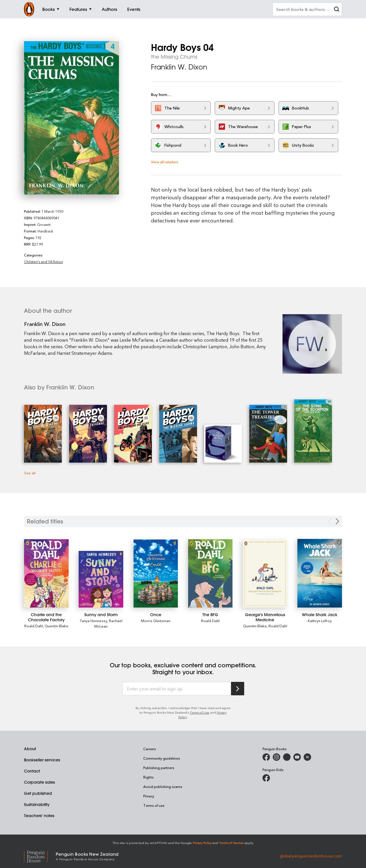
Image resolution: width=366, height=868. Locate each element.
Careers (150, 749)
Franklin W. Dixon (179, 67)
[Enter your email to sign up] (177, 689)
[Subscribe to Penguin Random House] (238, 689)
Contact (32, 771)
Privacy (149, 796)
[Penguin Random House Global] (40, 856)
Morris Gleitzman (156, 621)
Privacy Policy (202, 843)
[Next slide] (337, 521)
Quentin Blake (56, 626)
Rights (148, 777)
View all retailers (165, 162)
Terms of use (154, 805)
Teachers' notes (39, 816)
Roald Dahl (34, 626)
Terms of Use (200, 712)
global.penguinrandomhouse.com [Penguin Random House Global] (311, 856)
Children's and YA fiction (43, 262)
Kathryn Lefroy (320, 621)
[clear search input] (337, 10)
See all (30, 473)
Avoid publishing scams (163, 787)
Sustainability (37, 805)
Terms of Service (231, 843)
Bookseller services (42, 760)
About (30, 749)
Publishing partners (159, 768)
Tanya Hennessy (94, 621)
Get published (38, 793)
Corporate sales (39, 782)
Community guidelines (162, 758)
